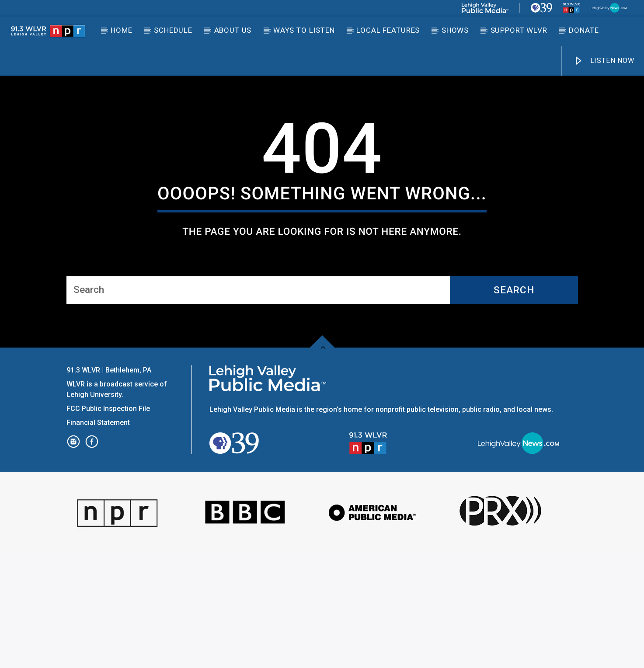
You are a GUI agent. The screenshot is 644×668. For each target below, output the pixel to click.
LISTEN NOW (604, 61)
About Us (233, 30)
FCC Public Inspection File (108, 526)
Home (121, 30)
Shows (455, 30)
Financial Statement (99, 540)
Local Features (388, 30)
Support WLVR (519, 30)
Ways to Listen (304, 30)
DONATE (584, 30)
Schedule (173, 30)
